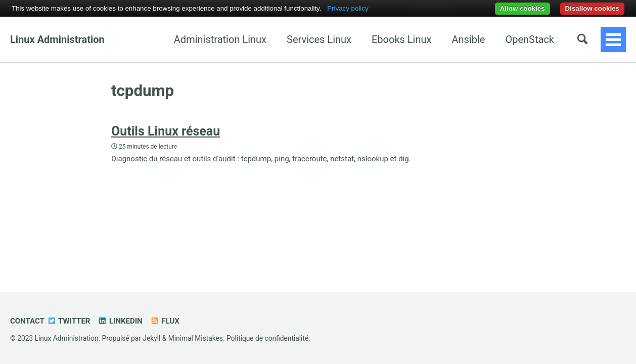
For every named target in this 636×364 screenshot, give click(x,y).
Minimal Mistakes (196, 338)
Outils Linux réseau (166, 131)
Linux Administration (57, 39)
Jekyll (151, 338)
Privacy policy (348, 8)
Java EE (536, 39)
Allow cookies (523, 8)
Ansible (413, 39)
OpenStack (474, 39)
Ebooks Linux (346, 39)
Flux (165, 321)
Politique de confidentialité (267, 338)
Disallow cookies (592, 8)
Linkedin (120, 321)
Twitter (69, 321)
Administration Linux (165, 39)
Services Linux (263, 39)
